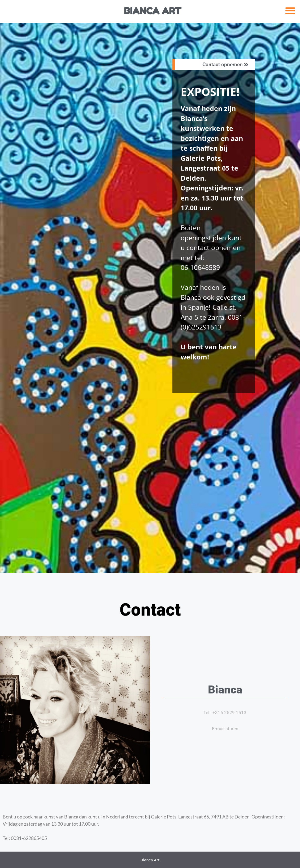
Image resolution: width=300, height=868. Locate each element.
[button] (290, 11)
